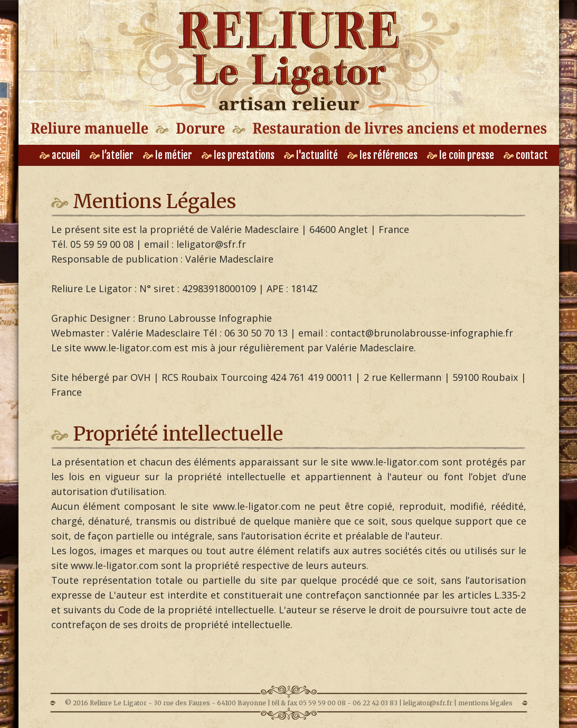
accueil (60, 155)
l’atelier (112, 155)
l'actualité (311, 155)
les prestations (238, 155)
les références (382, 155)
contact (526, 155)
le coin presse (461, 155)
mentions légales (485, 703)
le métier (168, 155)
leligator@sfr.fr (428, 703)
